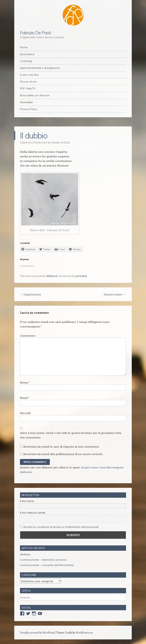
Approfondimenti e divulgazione (40, 68)
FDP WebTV (28, 88)
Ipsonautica (27, 54)
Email (25, 398)
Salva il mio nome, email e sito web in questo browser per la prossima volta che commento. (71, 435)
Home (24, 47)
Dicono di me (28, 82)
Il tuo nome (27, 501)
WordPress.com (84, 632)
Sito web (25, 413)
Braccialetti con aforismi (35, 95)
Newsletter (27, 102)
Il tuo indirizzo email (33, 513)
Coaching (26, 61)
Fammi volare (115, 294)
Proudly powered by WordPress (37, 632)
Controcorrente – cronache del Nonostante (47, 565)
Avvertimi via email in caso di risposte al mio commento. (61, 446)
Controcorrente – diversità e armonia (43, 560)
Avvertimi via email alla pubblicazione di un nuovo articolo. (63, 454)
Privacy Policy (28, 109)
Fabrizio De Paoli (35, 33)
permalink (81, 276)
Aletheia (25, 554)
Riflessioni (52, 276)
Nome (25, 382)
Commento (28, 335)
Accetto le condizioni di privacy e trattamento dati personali (61, 527)
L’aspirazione (31, 294)
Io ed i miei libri (29, 75)
